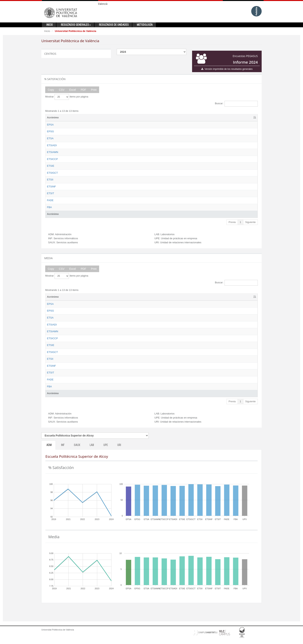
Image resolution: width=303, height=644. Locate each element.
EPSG (50, 131)
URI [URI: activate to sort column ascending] (244, 117)
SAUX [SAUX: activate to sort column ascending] (192, 117)
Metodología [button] (145, 25)
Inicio (47, 31)
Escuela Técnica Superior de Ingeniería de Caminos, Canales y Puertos (106, 159)
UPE (106, 452)
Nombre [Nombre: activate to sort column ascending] (71, 117)
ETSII (50, 183)
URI (119, 452)
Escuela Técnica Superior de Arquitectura (89, 138)
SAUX (77, 452)
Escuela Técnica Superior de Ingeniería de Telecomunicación (100, 197)
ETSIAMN (53, 152)
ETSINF (51, 190)
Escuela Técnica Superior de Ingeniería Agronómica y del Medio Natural (106, 152)
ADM (49, 452)
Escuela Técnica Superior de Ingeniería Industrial (94, 183)
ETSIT (51, 197)
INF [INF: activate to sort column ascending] (172, 117)
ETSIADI (52, 145)
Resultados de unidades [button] (114, 25)
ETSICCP (52, 159)
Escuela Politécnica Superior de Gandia (88, 131)
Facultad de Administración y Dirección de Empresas (96, 204)
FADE (50, 204)
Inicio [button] (50, 25)
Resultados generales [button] (76, 25)
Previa (232, 226)
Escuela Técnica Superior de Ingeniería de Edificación (96, 166)
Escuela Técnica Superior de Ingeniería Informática (95, 190)
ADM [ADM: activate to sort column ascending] (156, 117)
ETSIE (51, 166)
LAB (92, 452)
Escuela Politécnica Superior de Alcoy (87, 125)
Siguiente (250, 226)
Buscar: (236, 104)
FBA (49, 211)
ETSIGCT (52, 173)
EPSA (50, 125)
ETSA (50, 138)
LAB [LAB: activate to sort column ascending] (209, 117)
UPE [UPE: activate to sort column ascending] (226, 117)
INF (63, 452)
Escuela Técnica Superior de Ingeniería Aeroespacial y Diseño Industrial (106, 145)
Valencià (103, 4)
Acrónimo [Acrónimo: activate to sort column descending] (53, 117)
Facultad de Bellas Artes (80, 211)
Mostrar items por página (67, 97)
